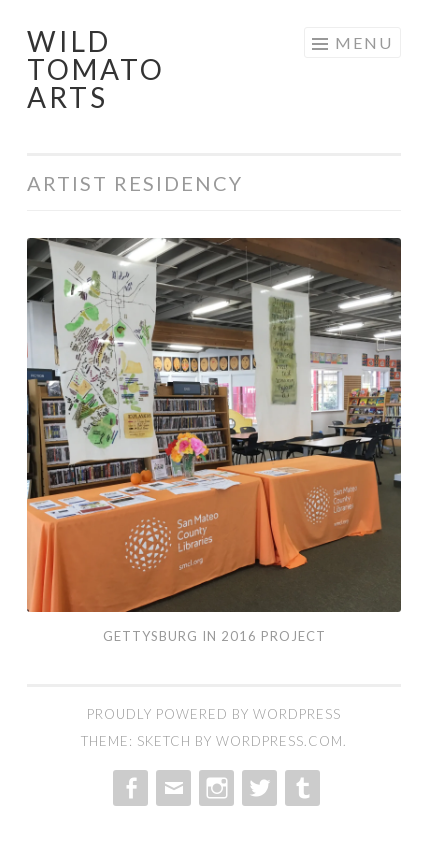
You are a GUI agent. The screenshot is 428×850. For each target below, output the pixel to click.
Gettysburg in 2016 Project (214, 636)
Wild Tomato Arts (96, 69)
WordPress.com (279, 741)
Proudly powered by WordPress (214, 714)
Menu (364, 42)
